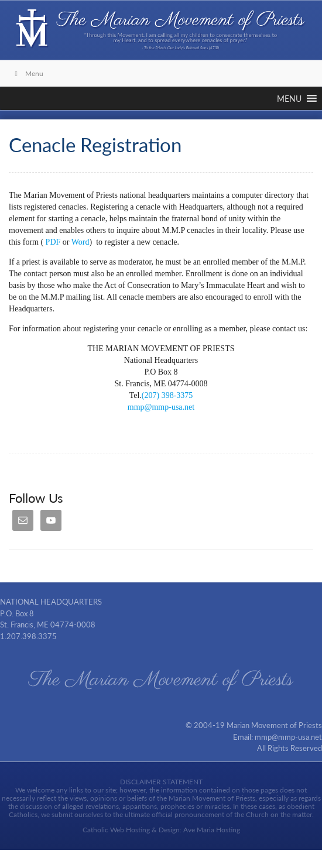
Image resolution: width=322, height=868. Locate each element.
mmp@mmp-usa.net (161, 407)
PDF (53, 242)
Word (80, 242)
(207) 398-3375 (167, 395)
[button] (289, 98)
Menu (28, 73)
